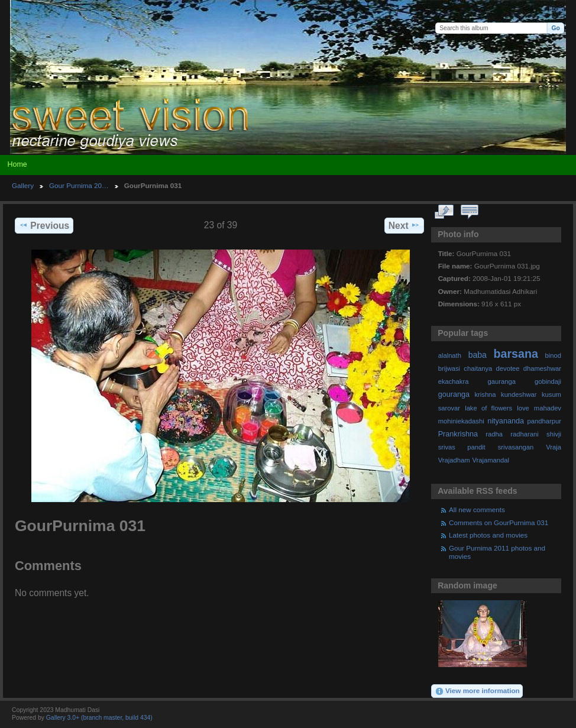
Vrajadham (454, 460)
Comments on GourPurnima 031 (499, 522)
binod (553, 355)
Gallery (23, 185)
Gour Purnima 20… (79, 185)
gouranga (454, 394)
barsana (516, 354)
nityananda (506, 421)
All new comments (477, 509)
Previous (44, 225)
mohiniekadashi (461, 421)
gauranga (502, 381)
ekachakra (454, 381)
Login (557, 9)
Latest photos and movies (488, 535)
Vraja (554, 447)
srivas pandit (462, 447)
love (523, 408)
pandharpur (544, 421)
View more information (477, 691)
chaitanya (478, 368)
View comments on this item (470, 212)
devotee (508, 368)
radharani (524, 434)
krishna (485, 394)
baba (478, 355)
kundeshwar (519, 394)
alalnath (450, 355)
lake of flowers (488, 408)
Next (404, 225)
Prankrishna (458, 434)
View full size (444, 212)
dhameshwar (542, 368)
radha (494, 434)
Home (17, 164)
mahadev (548, 408)
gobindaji (548, 381)
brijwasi (449, 368)
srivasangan (516, 447)
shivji (554, 434)
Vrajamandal (491, 460)
